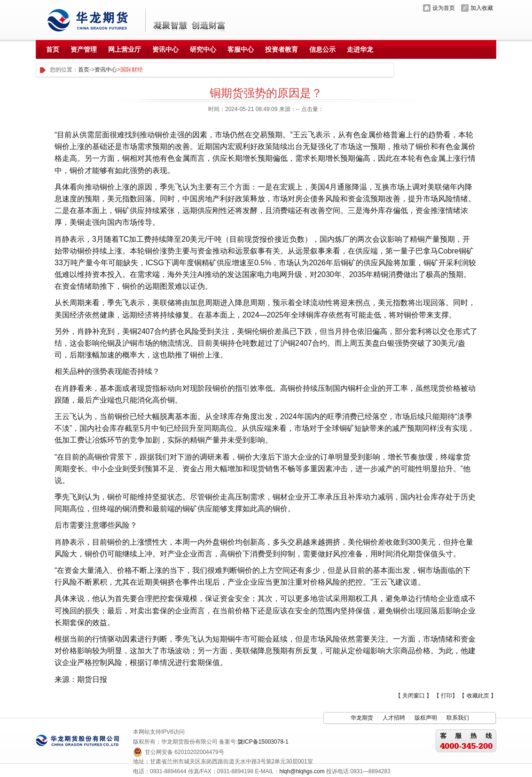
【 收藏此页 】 (478, 696)
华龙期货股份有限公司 (91, 20)
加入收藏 (482, 8)
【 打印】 (446, 696)
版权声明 (426, 718)
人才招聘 (394, 718)
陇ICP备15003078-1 (263, 742)
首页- (85, 70)
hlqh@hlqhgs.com (302, 771)
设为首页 (444, 8)
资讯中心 (106, 70)
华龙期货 (362, 718)
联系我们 (458, 718)
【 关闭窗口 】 (414, 696)
